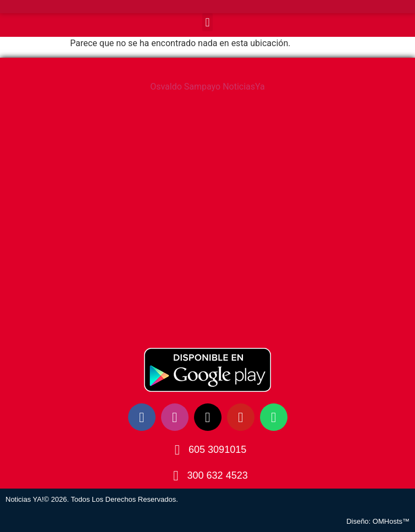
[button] (207, 22)
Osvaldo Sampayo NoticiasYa (207, 87)
